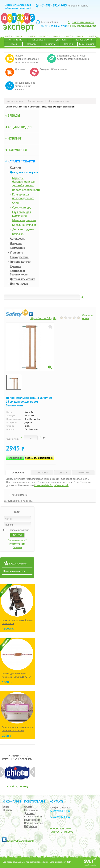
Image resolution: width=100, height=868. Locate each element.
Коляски (15, 168)
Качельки (18, 234)
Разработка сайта (90, 865)
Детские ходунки (23, 229)
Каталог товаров (36, 101)
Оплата (28, 807)
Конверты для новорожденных (23, 196)
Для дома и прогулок (59, 101)
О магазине (16, 40)
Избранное (31, 826)
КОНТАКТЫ (57, 801)
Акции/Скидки (20, 127)
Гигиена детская (21, 262)
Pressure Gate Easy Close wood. (51, 485)
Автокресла (18, 239)
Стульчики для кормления (22, 214)
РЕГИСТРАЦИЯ (17, 544)
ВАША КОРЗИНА (18, 564)
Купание (15, 266)
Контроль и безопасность (19, 273)
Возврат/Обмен (84, 40)
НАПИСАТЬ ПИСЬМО (61, 832)
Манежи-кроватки (24, 220)
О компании (13, 801)
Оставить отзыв (87, 317)
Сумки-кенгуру (22, 207)
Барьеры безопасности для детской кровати (24, 182)
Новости (32, 44)
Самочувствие (19, 257)
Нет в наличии (15, 458)
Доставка (61, 40)
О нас (6, 807)
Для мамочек (19, 284)
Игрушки (16, 243)
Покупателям (35, 801)
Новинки (15, 138)
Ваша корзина (32, 820)
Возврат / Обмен (34, 817)
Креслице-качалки (24, 225)
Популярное (18, 150)
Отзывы (68, 44)
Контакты (50, 44)
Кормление (18, 248)
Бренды (14, 115)
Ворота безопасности (26, 190)
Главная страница (14, 101)
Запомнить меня (20, 530)
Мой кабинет (87, 44)
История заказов (34, 823)
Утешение (17, 252)
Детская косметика (23, 279)
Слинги (17, 203)
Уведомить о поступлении (39, 458)
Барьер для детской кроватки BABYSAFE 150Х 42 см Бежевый (17, 730)
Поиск (13, 44)
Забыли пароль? (17, 540)
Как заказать (39, 40)
